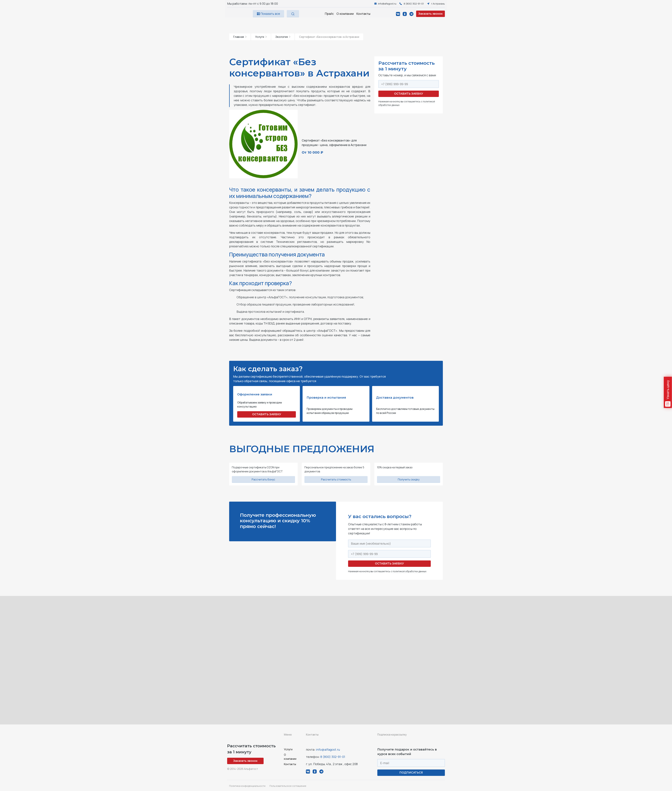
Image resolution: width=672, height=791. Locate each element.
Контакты (363, 14)
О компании (345, 14)
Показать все (268, 14)
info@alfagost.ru (328, 749)
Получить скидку (409, 479)
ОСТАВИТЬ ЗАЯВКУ (267, 414)
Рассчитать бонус (263, 479)
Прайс (329, 14)
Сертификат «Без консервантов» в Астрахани (329, 37)
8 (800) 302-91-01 (333, 757)
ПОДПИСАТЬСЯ (411, 773)
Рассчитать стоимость (336, 479)
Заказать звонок (430, 14)
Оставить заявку (409, 94)
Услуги (261, 37)
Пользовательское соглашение (288, 786)
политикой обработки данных (409, 571)
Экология (283, 37)
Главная (240, 37)
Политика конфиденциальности (247, 786)
